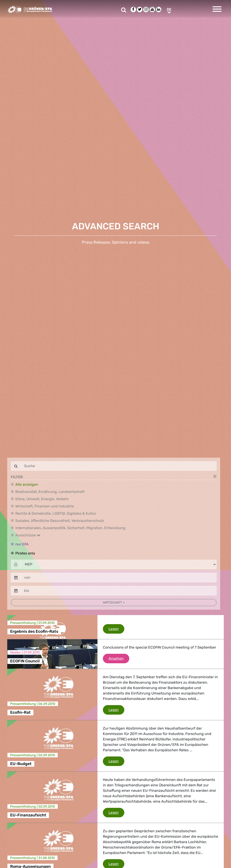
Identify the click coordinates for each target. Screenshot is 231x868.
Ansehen (119, 658)
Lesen (116, 628)
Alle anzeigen (27, 484)
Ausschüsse (28, 535)
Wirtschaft (113, 603)
